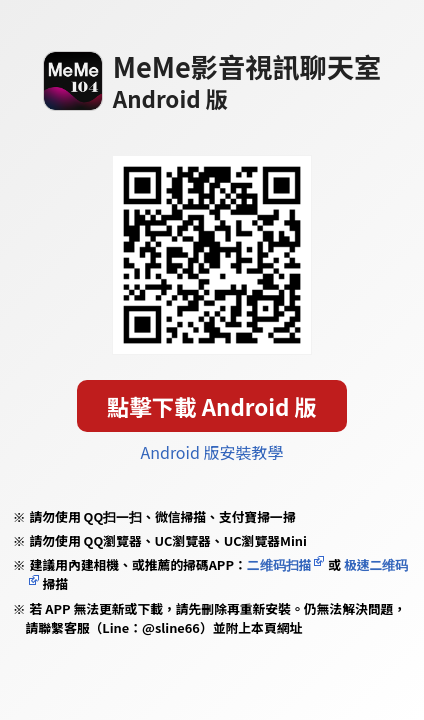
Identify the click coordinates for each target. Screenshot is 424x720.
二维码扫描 (279, 564)
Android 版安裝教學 (211, 452)
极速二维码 (376, 564)
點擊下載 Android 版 (212, 406)
